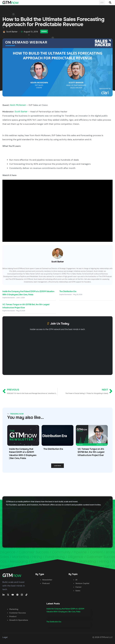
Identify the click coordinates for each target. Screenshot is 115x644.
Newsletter (47, 580)
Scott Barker (21, 112)
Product (13, 616)
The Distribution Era (68, 291)
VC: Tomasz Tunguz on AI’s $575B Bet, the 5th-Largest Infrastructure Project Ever (91, 452)
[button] (110, 2)
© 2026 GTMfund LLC (102, 637)
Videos (44, 32)
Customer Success (18, 613)
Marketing (14, 609)
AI (76, 580)
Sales (78, 591)
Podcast (46, 583)
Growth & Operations (19, 620)
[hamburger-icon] (102, 2)
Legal (5, 637)
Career (78, 587)
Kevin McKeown (18, 105)
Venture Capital (82, 583)
